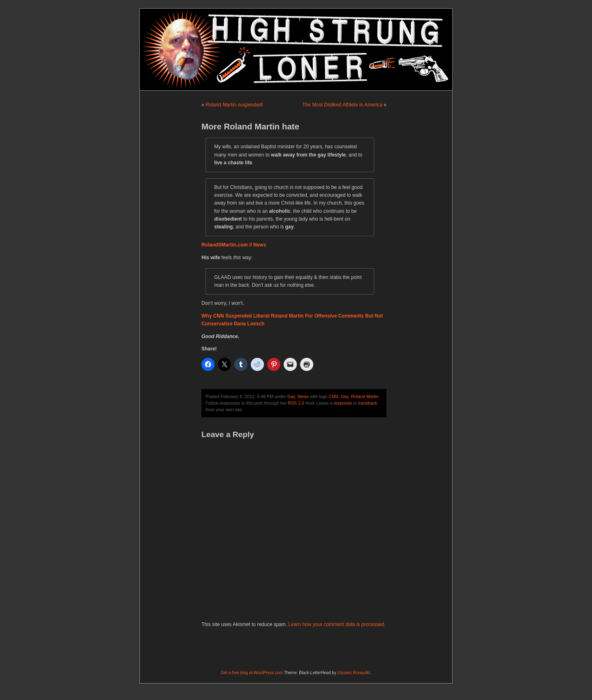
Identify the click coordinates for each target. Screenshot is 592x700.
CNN (333, 396)
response (343, 403)
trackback (368, 403)
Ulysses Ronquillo (354, 673)
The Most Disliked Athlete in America (342, 105)
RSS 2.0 (296, 403)
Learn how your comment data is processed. (337, 624)
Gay (291, 396)
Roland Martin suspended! (234, 105)
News (303, 396)
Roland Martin (365, 396)
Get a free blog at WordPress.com (252, 673)
